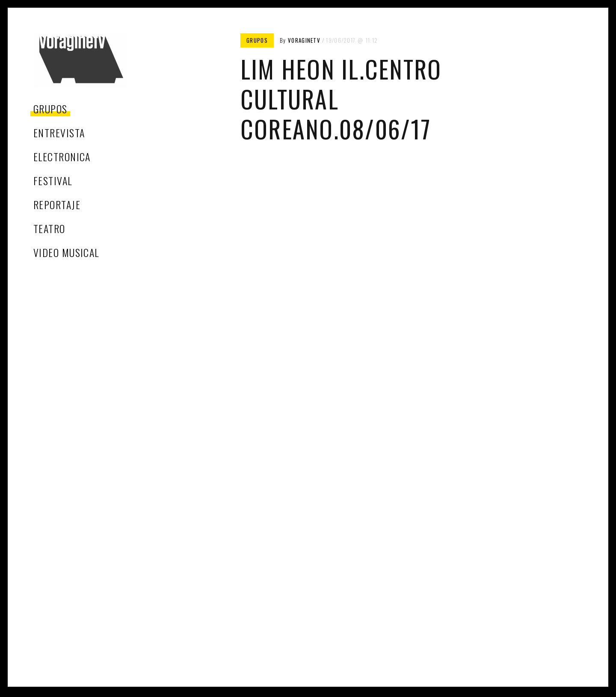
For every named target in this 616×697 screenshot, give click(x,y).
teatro (49, 228)
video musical (66, 252)
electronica (62, 157)
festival (53, 180)
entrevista (59, 133)
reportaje (57, 204)
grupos (50, 109)
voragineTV (304, 40)
